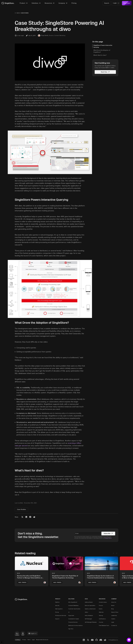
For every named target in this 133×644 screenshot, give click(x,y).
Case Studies (25, 13)
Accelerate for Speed (74, 619)
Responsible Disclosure (42, 640)
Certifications (102, 619)
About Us (114, 602)
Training (101, 615)
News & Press (115, 612)
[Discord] (101, 640)
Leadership (114, 615)
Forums (101, 605)
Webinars (101, 612)
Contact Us (114, 625)
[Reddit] (105, 640)
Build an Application (90, 605)
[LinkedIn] (84, 640)
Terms (29, 640)
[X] (88, 640)
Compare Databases (73, 605)
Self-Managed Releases (91, 622)
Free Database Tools (104, 625)
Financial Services (73, 622)
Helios (86, 612)
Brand (113, 605)
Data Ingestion (59, 609)
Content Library (103, 602)
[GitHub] (97, 640)
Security (57, 605)
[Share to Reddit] (34, 517)
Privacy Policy (108, 538)
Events (101, 609)
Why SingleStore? (73, 602)
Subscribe (108, 533)
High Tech (71, 629)
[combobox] (33, 633)
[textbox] (88, 533)
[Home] (8, 3)
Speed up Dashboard (90, 609)
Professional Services (61, 615)
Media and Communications (76, 625)
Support (57, 619)
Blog (18, 13)
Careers (113, 619)
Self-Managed (88, 619)
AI (69, 612)
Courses (101, 622)
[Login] (116, 3)
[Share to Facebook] (30, 517)
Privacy (24, 640)
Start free (127, 3)
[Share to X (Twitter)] (22, 517)
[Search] (107, 3)
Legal (113, 622)
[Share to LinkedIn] (26, 517)
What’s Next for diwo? (100, 55)
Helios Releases (89, 615)
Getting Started (89, 602)
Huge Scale (71, 615)
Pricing (57, 612)
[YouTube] (92, 640)
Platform (57, 602)
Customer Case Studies (74, 609)
